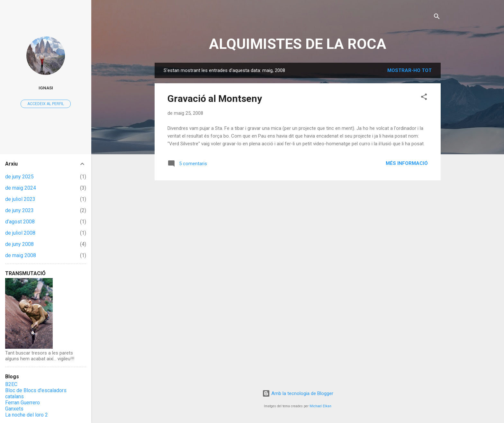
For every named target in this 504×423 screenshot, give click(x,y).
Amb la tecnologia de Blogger (298, 393)
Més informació (407, 163)
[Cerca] (437, 18)
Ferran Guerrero (22, 403)
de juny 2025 (19, 177)
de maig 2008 (21, 255)
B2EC (11, 384)
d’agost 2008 (20, 222)
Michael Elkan (320, 406)
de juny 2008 (19, 244)
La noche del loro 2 (27, 415)
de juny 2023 (19, 210)
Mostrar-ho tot (410, 70)
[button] (424, 98)
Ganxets (14, 409)
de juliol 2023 (20, 199)
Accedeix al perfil (46, 104)
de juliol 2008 (20, 233)
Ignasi (46, 88)
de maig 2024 (21, 188)
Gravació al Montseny (215, 99)
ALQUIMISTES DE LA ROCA (298, 44)
